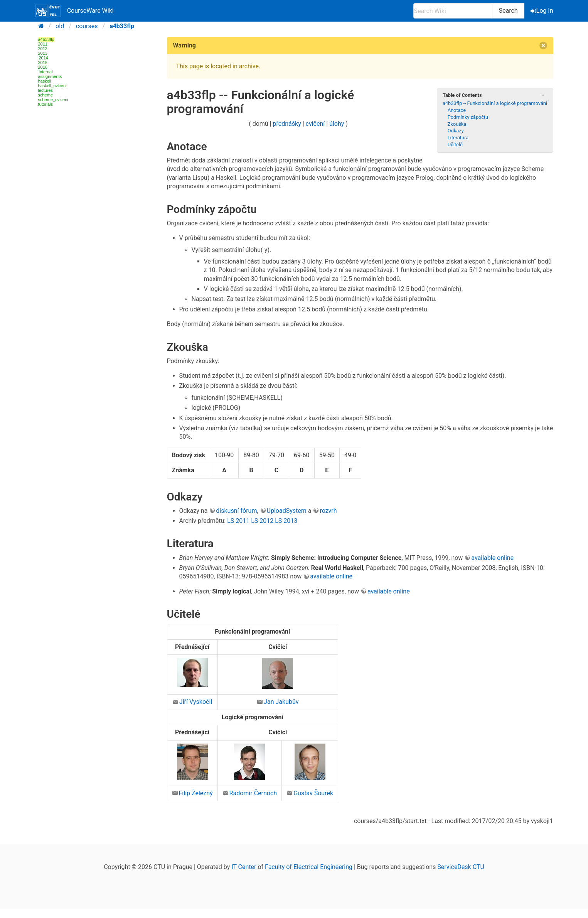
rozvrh (328, 511)
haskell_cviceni (52, 86)
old (60, 26)
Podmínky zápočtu (468, 117)
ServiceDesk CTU (461, 867)
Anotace (457, 110)
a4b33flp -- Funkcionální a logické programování (495, 103)
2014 (44, 58)
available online (492, 558)
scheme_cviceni (53, 100)
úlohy (337, 124)
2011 (43, 44)
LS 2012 (262, 521)
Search (508, 11)
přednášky (287, 124)
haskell (45, 81)
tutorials (46, 104)
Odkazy (456, 131)
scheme (46, 95)
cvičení (315, 124)
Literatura (458, 138)
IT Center (244, 867)
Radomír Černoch (253, 793)
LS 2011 (238, 521)
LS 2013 (286, 521)
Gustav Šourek (313, 793)
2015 (43, 63)
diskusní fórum (236, 511)
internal (46, 72)
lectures (46, 90)
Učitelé (455, 145)
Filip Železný (196, 793)
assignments (50, 76)
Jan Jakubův (281, 702)
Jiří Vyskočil (196, 702)
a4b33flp (122, 26)
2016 (43, 67)
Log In (543, 11)
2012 (43, 49)
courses (87, 26)
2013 (43, 53)
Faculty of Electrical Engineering (309, 867)
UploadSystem (287, 511)
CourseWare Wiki (74, 11)
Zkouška (457, 124)
